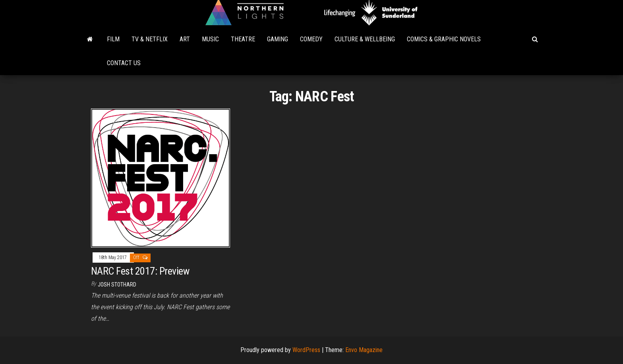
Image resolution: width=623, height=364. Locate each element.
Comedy (311, 39)
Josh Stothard (117, 285)
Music (210, 39)
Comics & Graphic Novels (444, 39)
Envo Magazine (364, 350)
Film (113, 39)
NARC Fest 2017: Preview (140, 271)
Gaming (278, 39)
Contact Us (124, 63)
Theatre (243, 39)
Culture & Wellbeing (365, 39)
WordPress (306, 350)
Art (185, 39)
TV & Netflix (150, 39)
